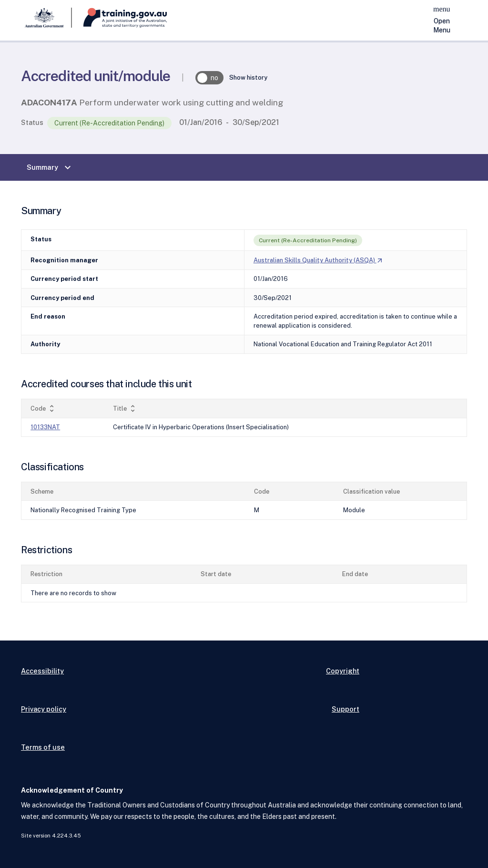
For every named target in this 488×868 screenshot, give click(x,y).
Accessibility (42, 671)
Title (125, 408)
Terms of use (43, 747)
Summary (50, 167)
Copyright (343, 671)
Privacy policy (44, 709)
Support (346, 709)
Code (43, 408)
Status (32, 122)
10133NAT (45, 427)
